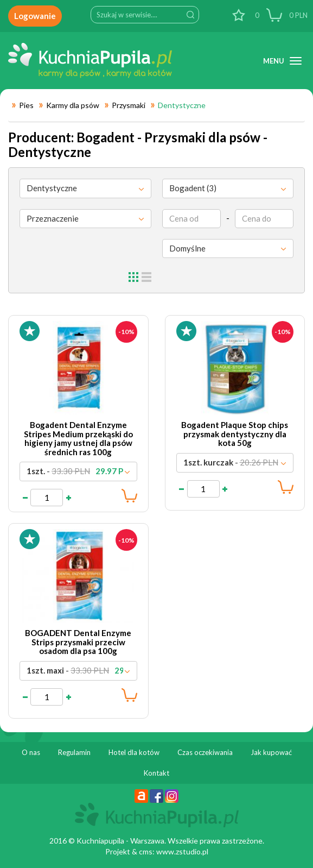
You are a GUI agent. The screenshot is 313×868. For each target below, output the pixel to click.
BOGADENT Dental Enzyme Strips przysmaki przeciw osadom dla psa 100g (78, 642)
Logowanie (35, 16)
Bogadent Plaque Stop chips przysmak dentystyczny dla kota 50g (235, 434)
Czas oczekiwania (205, 752)
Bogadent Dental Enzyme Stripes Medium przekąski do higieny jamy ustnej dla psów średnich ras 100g (78, 438)
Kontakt (156, 773)
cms (146, 851)
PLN (298, 15)
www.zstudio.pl (182, 851)
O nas (31, 752)
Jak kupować (271, 752)
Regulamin (74, 752)
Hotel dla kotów (134, 752)
